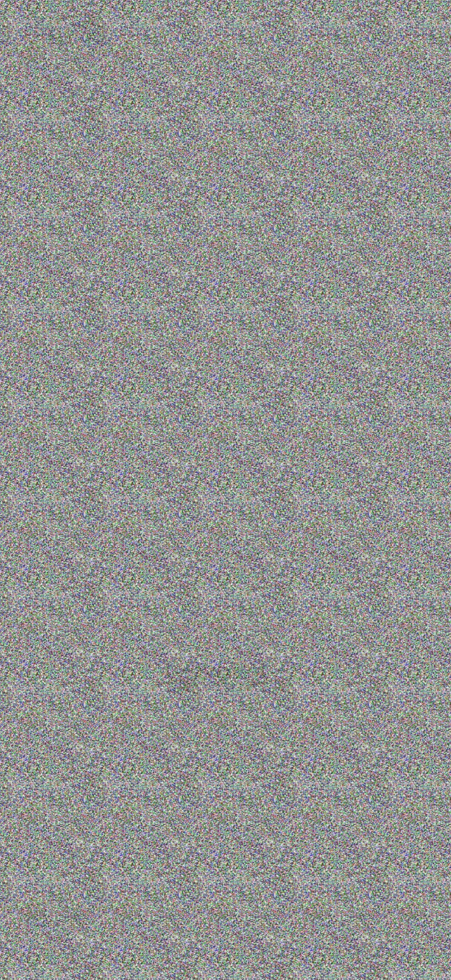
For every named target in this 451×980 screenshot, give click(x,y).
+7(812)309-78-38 (335, 35)
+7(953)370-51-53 (408, 35)
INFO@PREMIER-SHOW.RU (398, 916)
